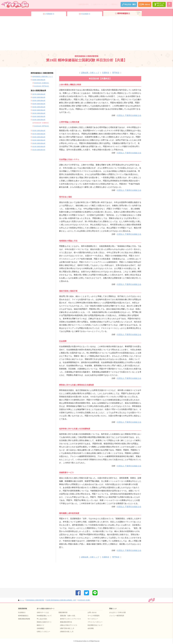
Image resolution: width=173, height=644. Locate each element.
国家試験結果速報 (24, 619)
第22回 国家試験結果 (39, 110)
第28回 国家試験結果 (39, 80)
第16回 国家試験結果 (39, 137)
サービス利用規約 (94, 616)
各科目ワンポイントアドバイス (70, 619)
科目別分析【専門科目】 (42, 86)
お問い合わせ (92, 612)
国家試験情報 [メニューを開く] (83, 4)
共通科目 (106, 73)
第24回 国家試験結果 (39, 104)
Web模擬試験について (44, 616)
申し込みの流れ (42, 619)
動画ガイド (41, 625)
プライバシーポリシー (95, 622)
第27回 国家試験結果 (39, 94)
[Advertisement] (86, 33)
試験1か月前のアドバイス (69, 625)
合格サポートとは (99, 4)
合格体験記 (41, 628)
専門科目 (116, 73)
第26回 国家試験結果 (39, 97)
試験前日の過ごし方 (67, 632)
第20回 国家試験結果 (39, 116)
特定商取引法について (95, 625)
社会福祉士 (22, 612)
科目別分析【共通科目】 (42, 83)
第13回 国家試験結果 (39, 147)
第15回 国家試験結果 (39, 140)
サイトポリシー (93, 619)
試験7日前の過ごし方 (67, 628)
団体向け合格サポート (44, 622)
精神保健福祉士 (23, 616)
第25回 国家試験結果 (39, 101)
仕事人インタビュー (43, 632)
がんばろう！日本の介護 (117, 612)
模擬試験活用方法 (66, 622)
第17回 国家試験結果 (39, 134)
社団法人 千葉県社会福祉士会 (129, 115)
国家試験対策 (63, 612)
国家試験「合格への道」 (68, 616)
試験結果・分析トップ (90, 73)
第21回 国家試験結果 (39, 113)
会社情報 (91, 628)
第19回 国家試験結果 (39, 120)
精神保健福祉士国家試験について (43, 77)
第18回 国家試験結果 (39, 131)
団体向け (114, 4)
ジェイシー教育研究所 (117, 616)
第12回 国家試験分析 (39, 150)
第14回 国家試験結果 (39, 143)
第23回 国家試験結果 (39, 107)
